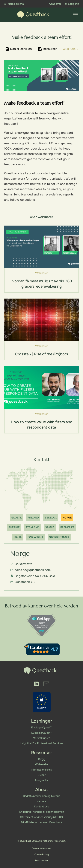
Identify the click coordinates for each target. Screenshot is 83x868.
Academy (55, 4)
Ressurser (42, 753)
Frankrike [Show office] (67, 527)
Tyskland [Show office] (32, 527)
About (42, 790)
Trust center (41, 860)
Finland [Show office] (33, 518)
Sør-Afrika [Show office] (35, 537)
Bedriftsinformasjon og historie (42, 796)
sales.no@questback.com (30, 570)
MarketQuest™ (41, 738)
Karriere (41, 801)
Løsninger (42, 721)
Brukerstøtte (21, 564)
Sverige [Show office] (14, 527)
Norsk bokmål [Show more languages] (16, 4)
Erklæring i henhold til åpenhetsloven (42, 812)
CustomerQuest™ (41, 733)
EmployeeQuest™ (41, 727)
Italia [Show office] (18, 537)
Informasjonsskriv (41, 770)
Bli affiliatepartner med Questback (42, 822)
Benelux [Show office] (51, 518)
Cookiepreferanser (41, 848)
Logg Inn (72, 4)
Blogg (42, 759)
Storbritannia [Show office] (59, 537)
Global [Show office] (17, 518)
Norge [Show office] (67, 518)
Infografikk (42, 780)
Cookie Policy (42, 854)
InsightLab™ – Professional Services (41, 743)
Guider (42, 775)
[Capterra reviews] (42, 649)
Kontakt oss (42, 806)
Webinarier (42, 764)
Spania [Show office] (50, 527)
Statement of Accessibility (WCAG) (41, 817)
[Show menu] (76, 15)
